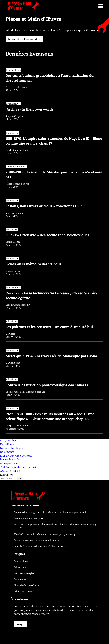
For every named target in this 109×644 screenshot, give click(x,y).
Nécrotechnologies (12, 448)
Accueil (5, 471)
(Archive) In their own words (29, 518)
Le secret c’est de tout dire (24, 39)
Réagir (20, 624)
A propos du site (10, 463)
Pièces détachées (10, 460)
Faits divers (7, 444)
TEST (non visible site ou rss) (18, 467)
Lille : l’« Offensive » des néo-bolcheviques (40, 546)
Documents (7, 452)
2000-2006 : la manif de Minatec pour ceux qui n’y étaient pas (46, 534)
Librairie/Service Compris (16, 456)
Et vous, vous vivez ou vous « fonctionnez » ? (37, 540)
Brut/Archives (9, 441)
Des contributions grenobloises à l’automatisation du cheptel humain (50, 512)
